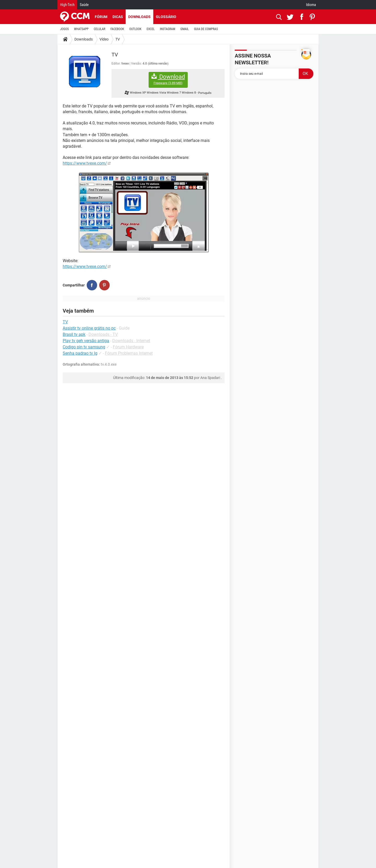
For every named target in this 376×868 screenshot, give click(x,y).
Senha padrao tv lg (80, 353)
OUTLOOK (135, 29)
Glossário (166, 17)
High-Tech (67, 5)
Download (168, 79)
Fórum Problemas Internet (129, 353)
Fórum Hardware (128, 347)
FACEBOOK (117, 29)
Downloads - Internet (131, 341)
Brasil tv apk (74, 334)
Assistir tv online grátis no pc (89, 328)
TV (118, 39)
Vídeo (104, 39)
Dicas (118, 17)
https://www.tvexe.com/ (85, 163)
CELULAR (99, 29)
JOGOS (64, 29)
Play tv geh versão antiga (86, 341)
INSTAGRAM (168, 29)
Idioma (311, 5)
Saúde (84, 5)
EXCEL (151, 29)
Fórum (101, 17)
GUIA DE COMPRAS (206, 29)
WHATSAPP (81, 29)
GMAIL (185, 29)
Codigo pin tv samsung (84, 347)
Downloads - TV (103, 334)
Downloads (139, 17)
